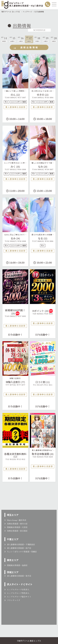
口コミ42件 (15, 174)
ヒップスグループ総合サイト (18, 597)
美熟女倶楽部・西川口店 (16, 524)
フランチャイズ (12, 600)
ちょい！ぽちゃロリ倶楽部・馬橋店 (21, 552)
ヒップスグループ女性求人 (17, 589)
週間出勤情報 (26, 48)
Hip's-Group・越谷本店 (15, 520)
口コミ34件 (43, 102)
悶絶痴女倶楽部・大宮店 (16, 527)
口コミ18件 (15, 245)
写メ (6, 102)
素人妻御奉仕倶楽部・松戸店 (18, 548)
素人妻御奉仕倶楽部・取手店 (18, 576)
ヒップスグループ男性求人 (17, 593)
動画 (24, 102)
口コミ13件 (15, 102)
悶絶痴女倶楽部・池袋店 (16, 565)
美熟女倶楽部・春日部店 (16, 531)
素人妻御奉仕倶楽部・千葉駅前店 (20, 544)
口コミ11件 (43, 174)
